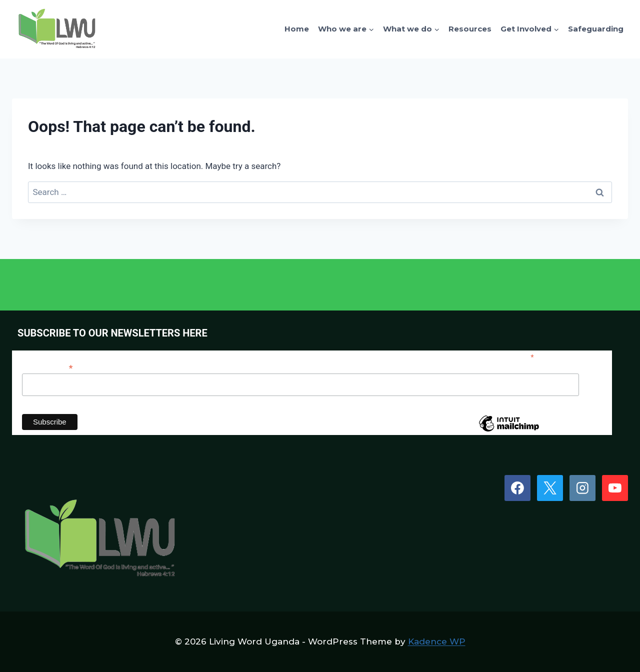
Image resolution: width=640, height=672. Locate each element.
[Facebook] (517, 488)
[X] (550, 488)
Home (297, 29)
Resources (470, 29)
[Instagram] (582, 488)
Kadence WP (437, 641)
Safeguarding (596, 29)
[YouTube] (615, 488)
